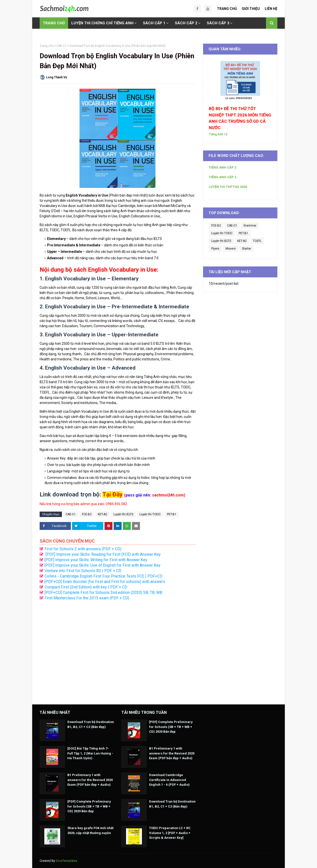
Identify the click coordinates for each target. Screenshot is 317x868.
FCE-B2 (87, 514)
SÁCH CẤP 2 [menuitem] (186, 23)
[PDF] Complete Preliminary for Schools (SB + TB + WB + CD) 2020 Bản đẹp (89, 806)
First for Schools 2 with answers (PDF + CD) (83, 549)
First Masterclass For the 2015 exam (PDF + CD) (87, 598)
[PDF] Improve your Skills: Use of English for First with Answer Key (103, 565)
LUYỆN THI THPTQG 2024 (228, 187)
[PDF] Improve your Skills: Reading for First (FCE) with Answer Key (103, 554)
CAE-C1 (62, 46)
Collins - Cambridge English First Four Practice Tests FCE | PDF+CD (104, 576)
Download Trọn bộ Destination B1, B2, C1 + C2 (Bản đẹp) (91, 724)
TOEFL (257, 241)
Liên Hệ (271, 9)
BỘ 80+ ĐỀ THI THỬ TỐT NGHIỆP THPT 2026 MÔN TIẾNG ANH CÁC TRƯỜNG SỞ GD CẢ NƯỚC (240, 118)
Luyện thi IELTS (123, 514)
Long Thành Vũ (57, 77)
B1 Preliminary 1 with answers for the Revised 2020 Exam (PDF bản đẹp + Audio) (90, 780)
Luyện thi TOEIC (150, 514)
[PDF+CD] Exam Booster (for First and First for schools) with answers (105, 582)
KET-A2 (103, 514)
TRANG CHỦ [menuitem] (54, 23)
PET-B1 (172, 514)
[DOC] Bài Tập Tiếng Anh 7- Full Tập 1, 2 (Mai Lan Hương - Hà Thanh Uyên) (90, 753)
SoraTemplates (66, 861)
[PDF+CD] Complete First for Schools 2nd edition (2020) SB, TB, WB (103, 593)
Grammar (250, 226)
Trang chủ (47, 46)
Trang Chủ (227, 9)
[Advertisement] (118, 650)
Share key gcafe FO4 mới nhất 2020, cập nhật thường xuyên (90, 830)
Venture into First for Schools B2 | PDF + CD (83, 571)
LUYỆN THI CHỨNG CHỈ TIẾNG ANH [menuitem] (102, 23)
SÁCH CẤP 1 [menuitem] (154, 23)
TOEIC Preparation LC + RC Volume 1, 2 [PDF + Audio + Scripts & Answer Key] (170, 833)
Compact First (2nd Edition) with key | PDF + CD (86, 587)
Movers (231, 249)
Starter (247, 249)
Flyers (215, 249)
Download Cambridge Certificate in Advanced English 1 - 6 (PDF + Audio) (169, 780)
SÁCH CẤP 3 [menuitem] (218, 23)
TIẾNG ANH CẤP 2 (223, 167)
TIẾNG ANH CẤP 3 (223, 177)
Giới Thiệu (251, 9)
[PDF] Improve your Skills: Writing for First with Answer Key (96, 560)
